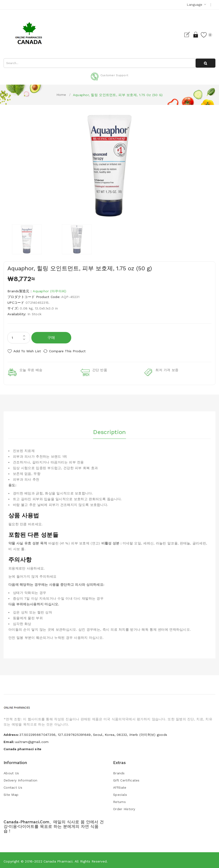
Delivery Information (21, 778)
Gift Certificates (126, 778)
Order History (124, 807)
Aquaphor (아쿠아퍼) (49, 291)
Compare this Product (72, 351)
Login (191, 35)
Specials (120, 793)
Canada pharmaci (58, 859)
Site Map (11, 793)
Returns (119, 800)
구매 (51, 338)
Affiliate (120, 786)
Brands (119, 771)
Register (183, 35)
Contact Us (13, 786)
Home (61, 95)
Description (109, 429)
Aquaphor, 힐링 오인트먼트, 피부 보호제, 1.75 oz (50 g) (118, 95)
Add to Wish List (27, 351)
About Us (11, 771)
